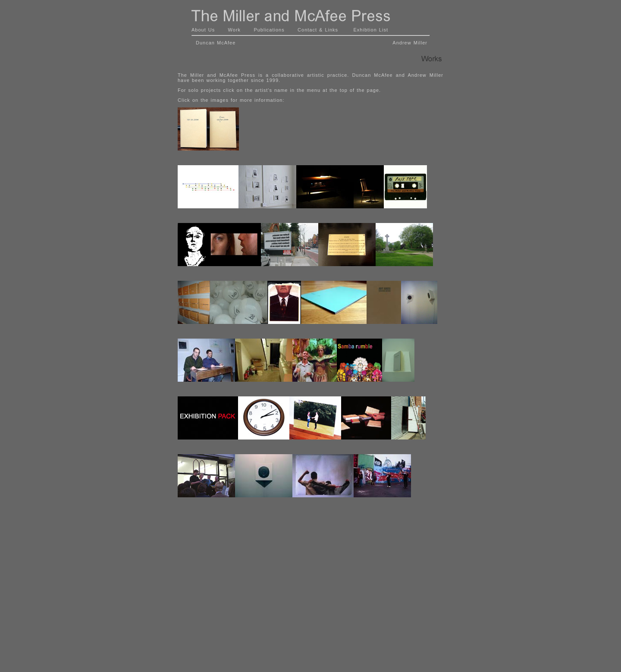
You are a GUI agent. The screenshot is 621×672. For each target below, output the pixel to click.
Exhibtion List (371, 30)
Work (234, 30)
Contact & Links (318, 30)
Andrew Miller (410, 43)
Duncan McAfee (215, 43)
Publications (269, 30)
